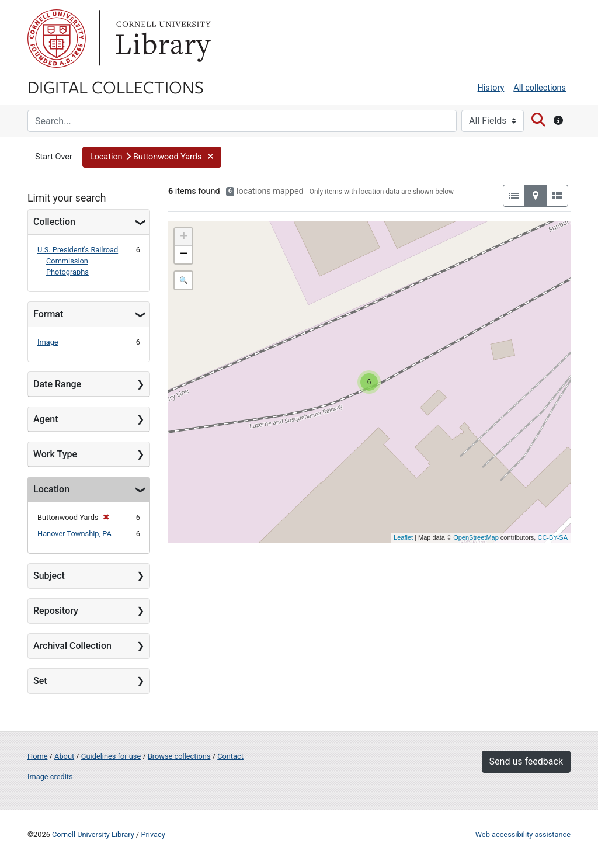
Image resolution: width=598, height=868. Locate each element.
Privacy (153, 834)
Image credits (50, 777)
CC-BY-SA (552, 537)
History (491, 88)
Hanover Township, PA (74, 534)
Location (51, 489)
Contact (230, 756)
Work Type (55, 454)
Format (48, 314)
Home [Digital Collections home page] (37, 756)
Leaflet (403, 537)
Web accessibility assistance (523, 834)
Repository (56, 611)
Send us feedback (526, 761)
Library (162, 39)
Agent (46, 419)
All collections (540, 88)
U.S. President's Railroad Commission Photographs (78, 261)
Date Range (57, 384)
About (64, 756)
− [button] (184, 255)
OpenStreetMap (476, 537)
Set (40, 681)
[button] (152, 157)
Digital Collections (116, 86)
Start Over (54, 157)
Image (48, 342)
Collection (54, 222)
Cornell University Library (93, 834)
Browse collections (179, 756)
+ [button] (184, 237)
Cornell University (57, 39)
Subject (49, 576)
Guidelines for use (111, 756)
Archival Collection (72, 646)
